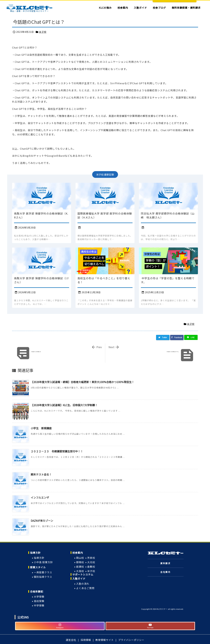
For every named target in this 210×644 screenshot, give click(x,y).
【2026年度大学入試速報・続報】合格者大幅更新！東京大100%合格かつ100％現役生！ (82, 382)
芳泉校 (91, 558)
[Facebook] (177, 337)
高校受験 (39, 601)
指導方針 (35, 553)
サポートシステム (83, 574)
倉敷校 (91, 567)
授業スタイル (38, 567)
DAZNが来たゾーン (42, 521)
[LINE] (191, 337)
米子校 (43, 32)
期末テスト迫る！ (41, 474)
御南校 (80, 562)
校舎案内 (78, 553)
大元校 (91, 562)
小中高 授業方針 (43, 562)
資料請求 (165, 563)
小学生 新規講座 (41, 428)
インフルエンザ (40, 497)
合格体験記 (37, 591)
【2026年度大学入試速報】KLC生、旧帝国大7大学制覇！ (64, 405)
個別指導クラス (43, 577)
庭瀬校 (80, 567)
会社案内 (165, 572)
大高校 (80, 571)
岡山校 (80, 558)
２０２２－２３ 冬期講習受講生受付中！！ (57, 451)
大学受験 (39, 597)
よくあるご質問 (85, 588)
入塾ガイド (79, 579)
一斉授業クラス (43, 572)
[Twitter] (163, 337)
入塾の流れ (83, 584)
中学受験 (39, 605)
